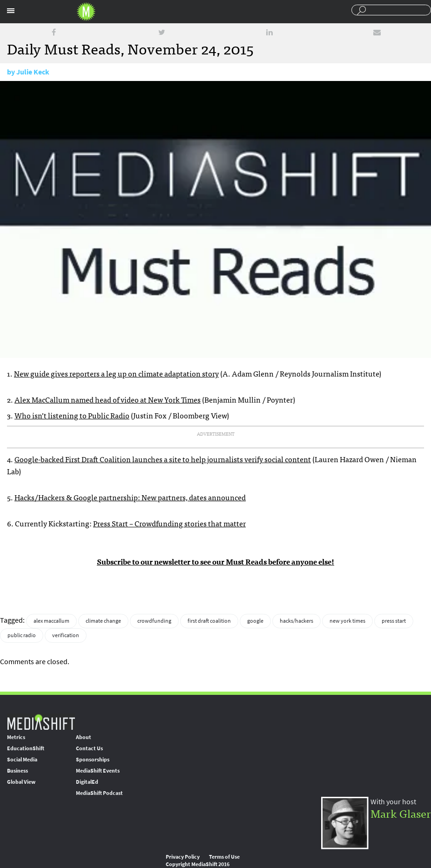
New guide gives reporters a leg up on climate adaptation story (116, 373)
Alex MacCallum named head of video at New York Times (108, 399)
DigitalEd (87, 782)
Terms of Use (224, 857)
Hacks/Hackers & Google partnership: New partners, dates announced (130, 497)
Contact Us (89, 748)
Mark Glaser (401, 813)
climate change (103, 621)
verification (66, 635)
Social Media (22, 760)
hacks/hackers (296, 621)
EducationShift (26, 748)
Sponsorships (93, 760)
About (84, 737)
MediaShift (41, 722)
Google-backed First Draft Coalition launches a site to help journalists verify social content (163, 459)
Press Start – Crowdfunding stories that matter (169, 523)
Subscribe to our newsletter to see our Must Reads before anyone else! (215, 561)
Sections (11, 11)
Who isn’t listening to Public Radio (72, 415)
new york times (347, 621)
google (255, 621)
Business (17, 771)
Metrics (16, 737)
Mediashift (86, 12)
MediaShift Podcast (99, 793)
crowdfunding (154, 621)
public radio (22, 635)
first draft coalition (209, 621)
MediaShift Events (98, 771)
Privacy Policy (183, 857)
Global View (21, 782)
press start (394, 621)
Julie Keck (33, 72)
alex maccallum (51, 621)
